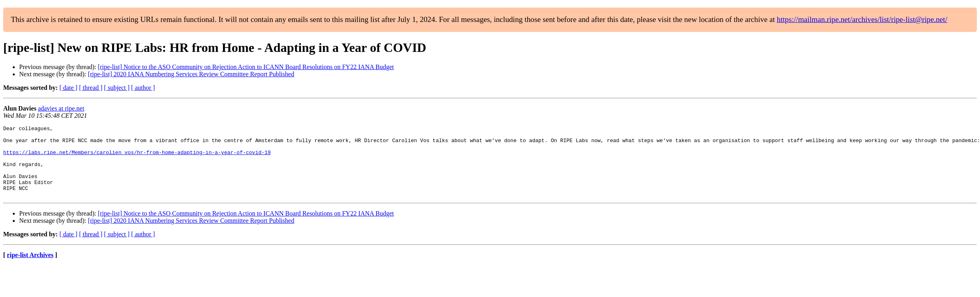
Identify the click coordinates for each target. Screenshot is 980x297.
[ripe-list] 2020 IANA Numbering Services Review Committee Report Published (191, 74)
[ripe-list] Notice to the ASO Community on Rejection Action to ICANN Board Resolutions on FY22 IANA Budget (246, 67)
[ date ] (68, 88)
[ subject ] (117, 88)
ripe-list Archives (30, 269)
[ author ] (143, 88)
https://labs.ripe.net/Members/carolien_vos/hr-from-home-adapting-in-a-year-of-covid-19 (137, 158)
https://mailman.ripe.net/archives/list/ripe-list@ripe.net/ (862, 19)
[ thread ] (91, 88)
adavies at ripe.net (61, 108)
